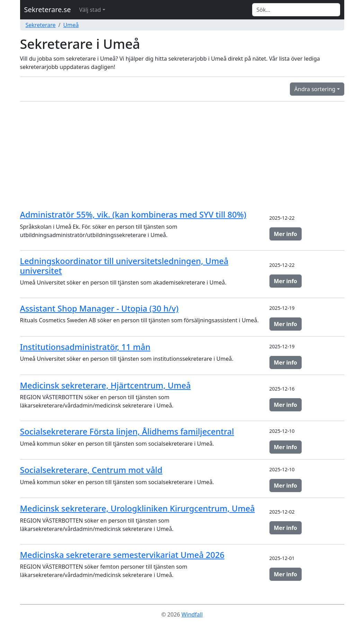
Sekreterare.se (48, 10)
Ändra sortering (315, 89)
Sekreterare (41, 25)
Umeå (71, 25)
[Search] (296, 10)
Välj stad (90, 10)
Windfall (192, 614)
